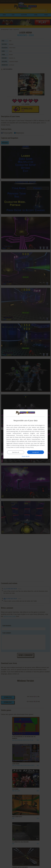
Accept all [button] (36, 452)
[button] (26, 456)
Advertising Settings (18, 445)
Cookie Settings (20, 447)
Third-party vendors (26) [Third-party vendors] (24, 435)
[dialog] (26, 434)
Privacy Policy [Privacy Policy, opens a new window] (30, 447)
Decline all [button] (16, 452)
